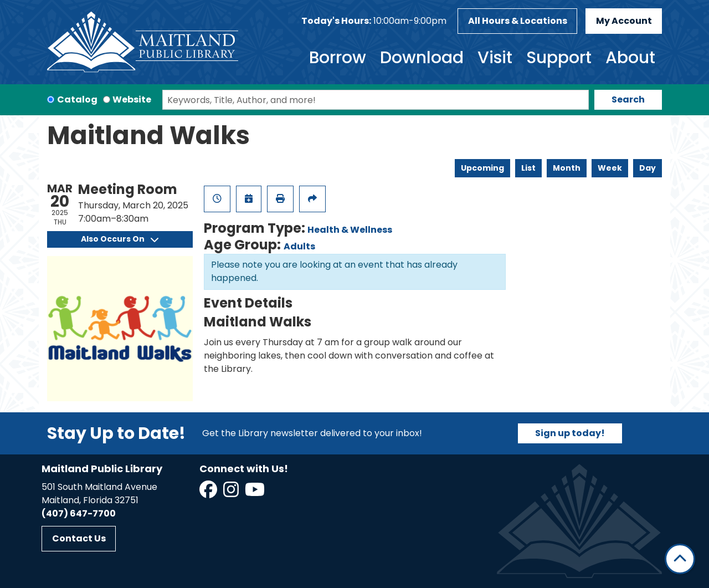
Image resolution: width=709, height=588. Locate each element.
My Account (624, 21)
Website (132, 99)
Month (567, 168)
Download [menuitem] (422, 58)
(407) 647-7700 (79, 513)
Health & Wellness (350, 230)
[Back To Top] (680, 559)
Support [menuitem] (559, 58)
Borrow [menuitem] (338, 58)
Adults (299, 246)
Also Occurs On (120, 239)
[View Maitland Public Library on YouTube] (256, 493)
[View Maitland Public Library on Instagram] (232, 493)
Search (628, 99)
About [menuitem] (630, 58)
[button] (374, 21)
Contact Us (79, 538)
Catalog (77, 99)
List (528, 168)
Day (648, 168)
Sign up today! (570, 433)
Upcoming (482, 168)
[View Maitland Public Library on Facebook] (209, 493)
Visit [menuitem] (495, 58)
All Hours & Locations (518, 21)
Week (610, 168)
